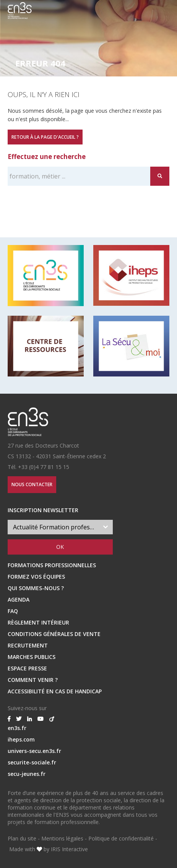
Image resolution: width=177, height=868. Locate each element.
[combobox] (60, 527)
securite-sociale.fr (32, 762)
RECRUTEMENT (28, 645)
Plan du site (22, 838)
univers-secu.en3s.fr (34, 751)
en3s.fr (17, 728)
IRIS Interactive (69, 849)
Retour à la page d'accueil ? (45, 137)
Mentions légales (62, 838)
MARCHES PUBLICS (32, 657)
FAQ (13, 611)
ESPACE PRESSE (27, 668)
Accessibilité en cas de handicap (55, 691)
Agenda (19, 599)
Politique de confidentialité (121, 838)
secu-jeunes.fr (27, 774)
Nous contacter (32, 484)
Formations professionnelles (52, 565)
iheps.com (21, 739)
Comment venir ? (33, 680)
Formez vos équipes (36, 577)
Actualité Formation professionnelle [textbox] (56, 527)
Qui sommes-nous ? (36, 588)
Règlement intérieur (38, 622)
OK (60, 547)
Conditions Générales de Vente (54, 634)
